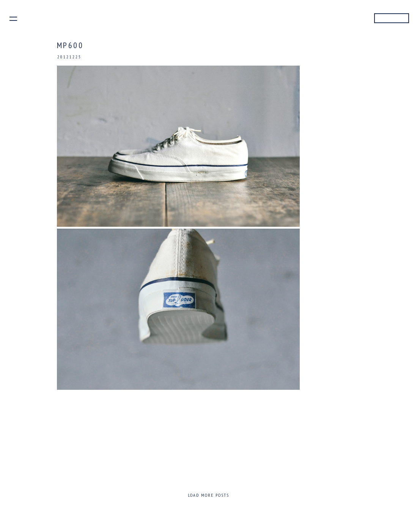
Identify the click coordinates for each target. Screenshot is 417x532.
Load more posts (208, 495)
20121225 (69, 57)
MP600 (70, 45)
